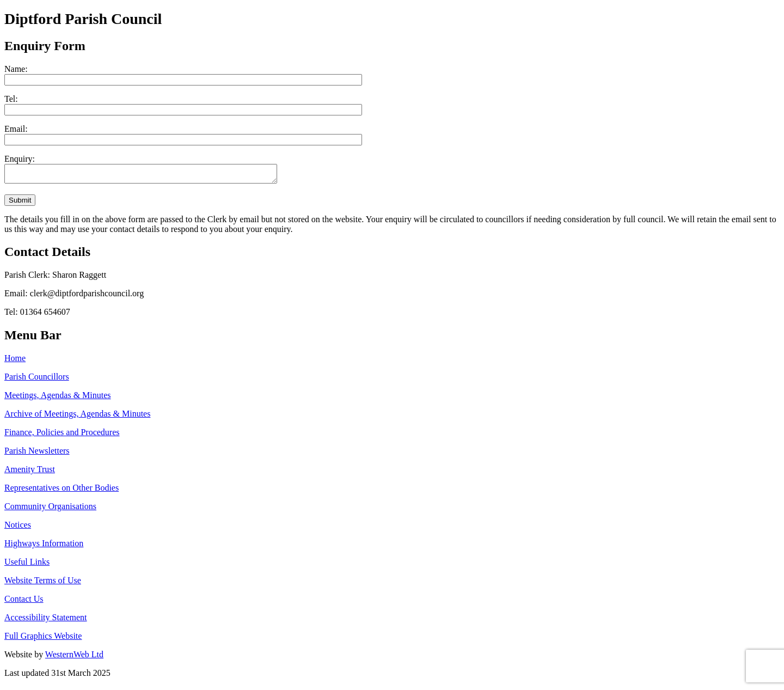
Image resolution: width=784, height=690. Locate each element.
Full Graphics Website (43, 639)
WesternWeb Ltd (74, 658)
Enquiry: (20, 159)
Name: (16, 69)
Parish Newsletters (37, 454)
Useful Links (27, 565)
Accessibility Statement (46, 621)
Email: (16, 129)
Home (15, 361)
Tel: (11, 99)
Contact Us (24, 602)
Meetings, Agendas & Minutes (58, 398)
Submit (20, 203)
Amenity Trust (30, 472)
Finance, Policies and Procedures (62, 435)
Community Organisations (50, 509)
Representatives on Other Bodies (62, 491)
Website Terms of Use (43, 584)
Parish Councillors (37, 380)
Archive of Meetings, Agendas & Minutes (77, 417)
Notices (18, 528)
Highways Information (44, 546)
